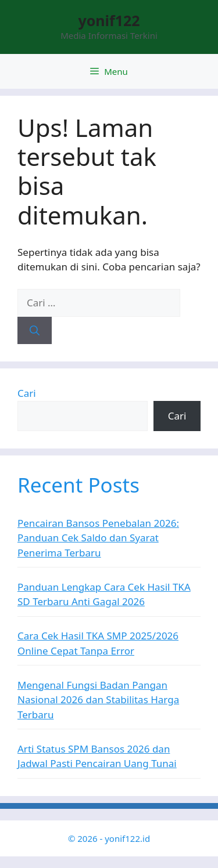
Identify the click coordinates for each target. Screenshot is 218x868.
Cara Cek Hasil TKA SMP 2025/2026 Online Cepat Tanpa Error (98, 643)
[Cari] (35, 331)
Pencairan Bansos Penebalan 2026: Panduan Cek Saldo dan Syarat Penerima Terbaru (98, 538)
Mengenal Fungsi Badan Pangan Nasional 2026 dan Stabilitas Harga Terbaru (98, 700)
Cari (27, 393)
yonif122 (109, 20)
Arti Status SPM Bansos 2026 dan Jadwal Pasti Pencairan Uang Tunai (97, 756)
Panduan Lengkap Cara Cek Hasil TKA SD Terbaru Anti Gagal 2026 (104, 594)
